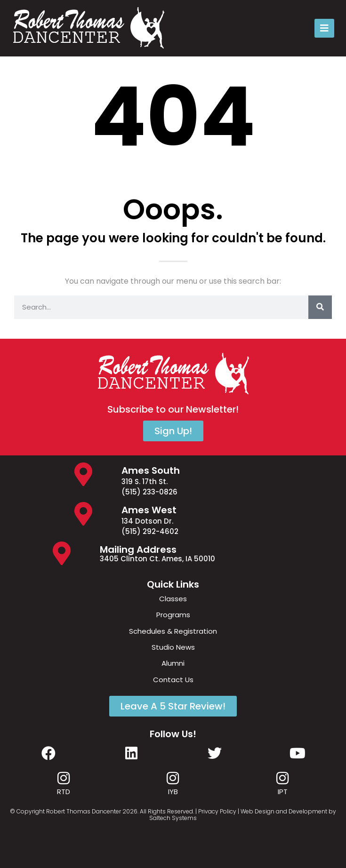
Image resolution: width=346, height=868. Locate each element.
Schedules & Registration (173, 631)
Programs (173, 615)
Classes (173, 599)
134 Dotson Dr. (147, 521)
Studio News (173, 647)
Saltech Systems (173, 818)
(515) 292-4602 (150, 531)
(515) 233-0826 (149, 492)
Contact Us (173, 680)
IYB (173, 792)
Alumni (173, 663)
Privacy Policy (217, 811)
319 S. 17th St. (145, 482)
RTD (64, 792)
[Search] (320, 307)
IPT (283, 792)
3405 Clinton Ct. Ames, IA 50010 (157, 559)
